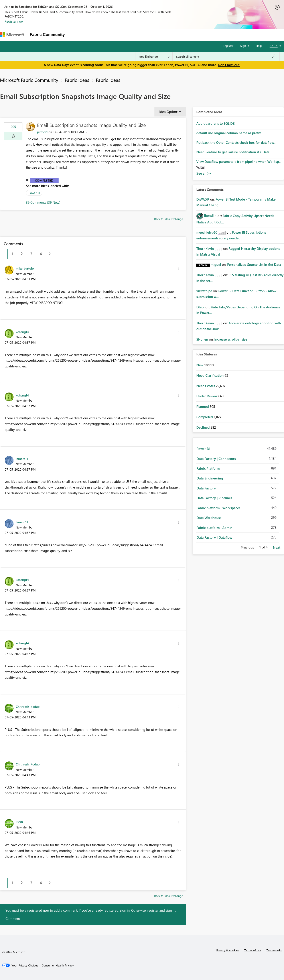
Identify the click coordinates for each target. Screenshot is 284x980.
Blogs (152, 35)
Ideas (113, 35)
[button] (13, 136)
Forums (75, 35)
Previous (247, 547)
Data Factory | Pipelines (214, 498)
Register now (14, 21)
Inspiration (94, 35)
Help (259, 46)
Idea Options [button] (169, 112)
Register (228, 46)
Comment (13, 919)
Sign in (245, 46)
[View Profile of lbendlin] (210, 215)
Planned (203, 406)
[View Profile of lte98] (19, 822)
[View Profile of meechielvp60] (207, 232)
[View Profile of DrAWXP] (203, 199)
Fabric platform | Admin (214, 528)
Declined (203, 427)
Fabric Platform (208, 468)
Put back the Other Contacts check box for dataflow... (236, 142)
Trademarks (274, 950)
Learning (169, 35)
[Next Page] (48, 254)
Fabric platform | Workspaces (218, 508)
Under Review (207, 396)
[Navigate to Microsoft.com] (12, 35)
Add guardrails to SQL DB (216, 123)
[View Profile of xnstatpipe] (204, 291)
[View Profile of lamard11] (22, 459)
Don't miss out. (229, 65)
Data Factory (206, 488)
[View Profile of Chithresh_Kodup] (28, 706)
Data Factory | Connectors (216, 459)
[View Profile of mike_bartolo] (25, 268)
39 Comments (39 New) (43, 202)
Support (188, 35)
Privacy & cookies (228, 950)
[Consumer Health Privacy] (58, 965)
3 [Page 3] (31, 254)
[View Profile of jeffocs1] (42, 132)
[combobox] (226, 57)
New (200, 365)
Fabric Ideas (77, 80)
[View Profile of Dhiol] (200, 307)
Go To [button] (274, 46)
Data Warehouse (209, 518)
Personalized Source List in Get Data (254, 264)
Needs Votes (206, 386)
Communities (132, 35)
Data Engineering (210, 478)
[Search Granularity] (154, 57)
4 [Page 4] (41, 254)
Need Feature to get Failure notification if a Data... (234, 152)
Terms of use (253, 950)
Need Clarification (210, 375)
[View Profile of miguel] (216, 264)
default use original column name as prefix (229, 133)
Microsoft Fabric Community (29, 80)
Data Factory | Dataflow (214, 537)
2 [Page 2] (22, 254)
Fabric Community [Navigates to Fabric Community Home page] (47, 35)
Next (277, 547)
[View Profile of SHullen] (202, 339)
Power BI (34, 193)
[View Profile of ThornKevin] (205, 248)
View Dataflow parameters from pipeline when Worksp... (239, 162)
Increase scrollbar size (231, 339)
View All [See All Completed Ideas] (204, 173)
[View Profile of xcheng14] (22, 332)
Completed (44, 180)
